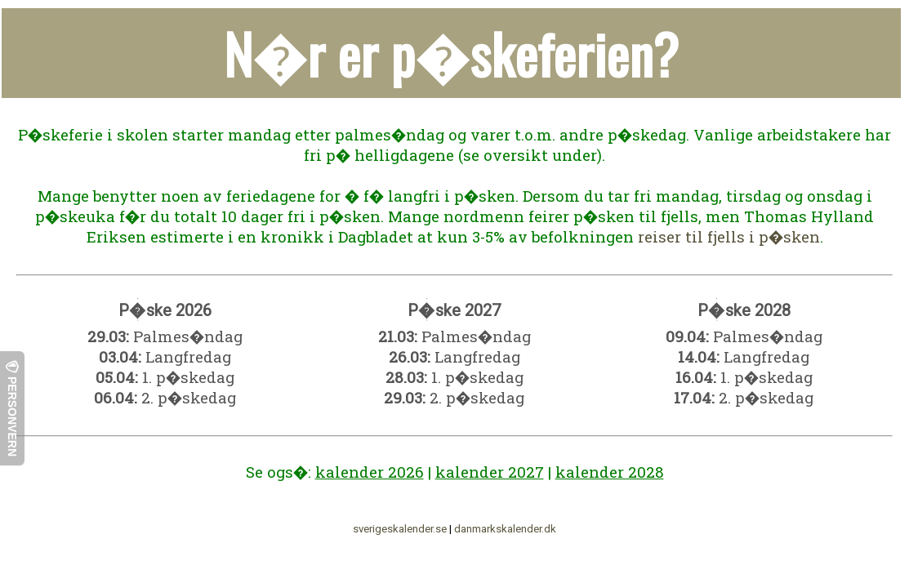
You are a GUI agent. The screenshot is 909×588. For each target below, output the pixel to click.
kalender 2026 (370, 472)
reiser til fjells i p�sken (729, 236)
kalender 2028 (610, 472)
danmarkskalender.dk (505, 529)
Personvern (12, 408)
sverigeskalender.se (400, 529)
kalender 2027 (490, 472)
